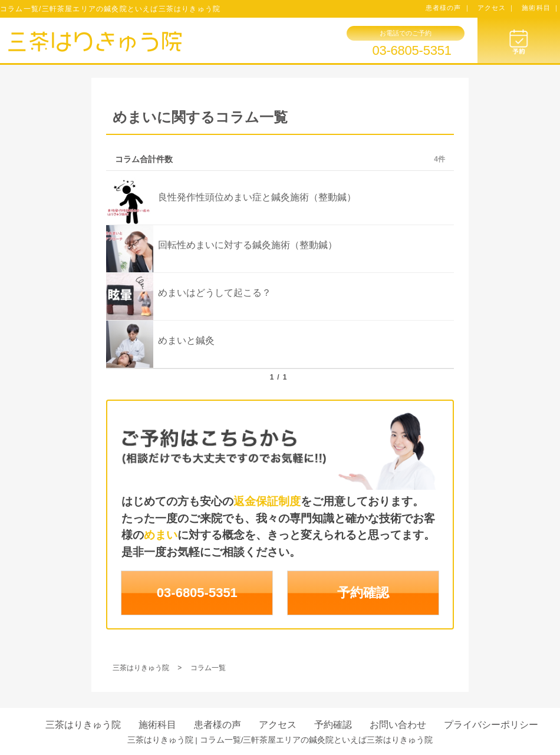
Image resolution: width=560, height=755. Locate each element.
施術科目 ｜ (541, 8)
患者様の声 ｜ (448, 8)
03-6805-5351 (411, 51)
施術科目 (157, 725)
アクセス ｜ (497, 8)
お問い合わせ (398, 725)
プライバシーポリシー (491, 725)
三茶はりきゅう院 (83, 725)
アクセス (278, 725)
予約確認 (363, 593)
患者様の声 (218, 725)
